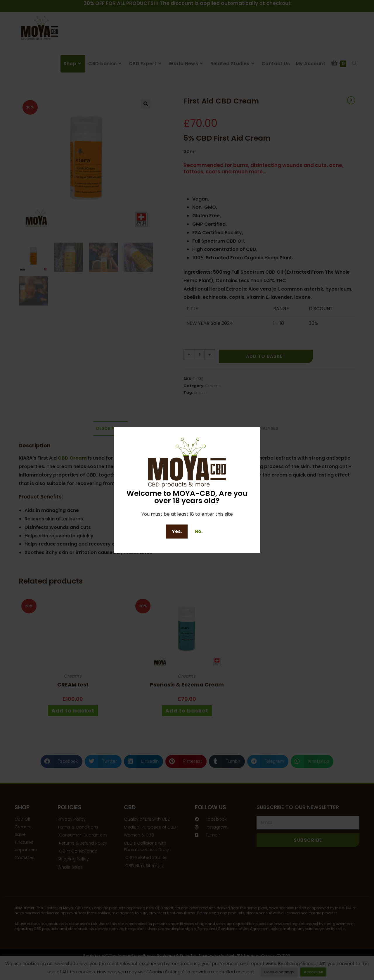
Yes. (177, 531)
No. (199, 531)
